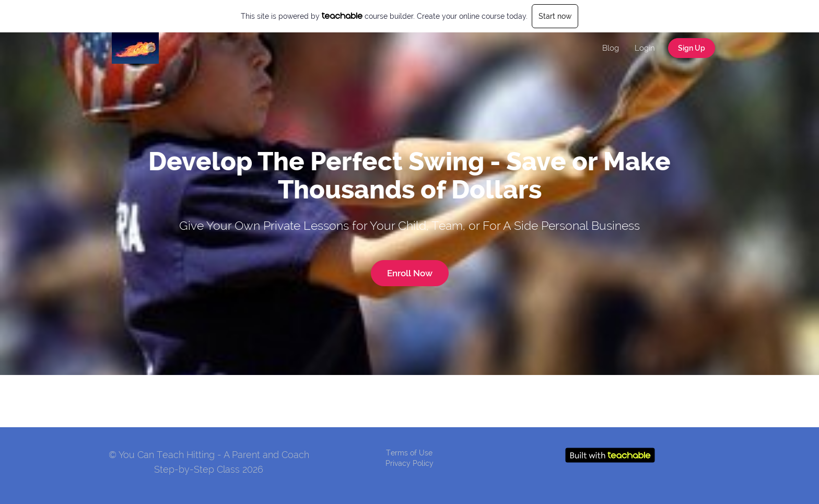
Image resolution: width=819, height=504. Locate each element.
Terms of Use (409, 453)
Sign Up (692, 48)
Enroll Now (410, 273)
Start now (555, 16)
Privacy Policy (409, 463)
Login (645, 48)
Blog (611, 48)
